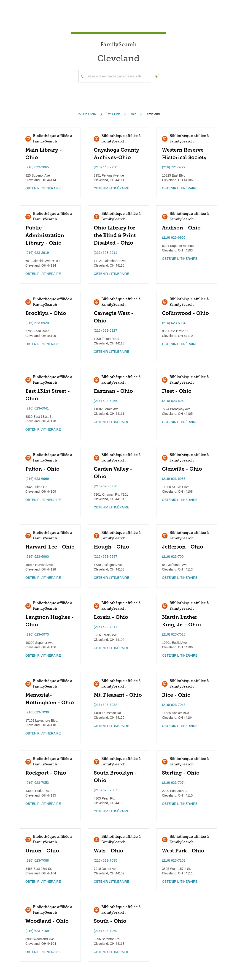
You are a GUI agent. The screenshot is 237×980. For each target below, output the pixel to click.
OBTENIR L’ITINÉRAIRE (43, 188)
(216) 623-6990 (37, 556)
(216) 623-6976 (106, 486)
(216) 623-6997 (106, 556)
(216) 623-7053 (37, 782)
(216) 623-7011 (106, 627)
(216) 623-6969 (37, 479)
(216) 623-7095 (106, 860)
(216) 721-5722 (174, 167)
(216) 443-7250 (106, 167)
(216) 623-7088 (37, 860)
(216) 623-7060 (106, 931)
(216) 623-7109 (37, 931)
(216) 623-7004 (174, 556)
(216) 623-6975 (37, 634)
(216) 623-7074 (174, 782)
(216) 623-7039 (37, 712)
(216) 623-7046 (174, 705)
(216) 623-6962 (174, 401)
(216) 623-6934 (174, 323)
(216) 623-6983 (174, 479)
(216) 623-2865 (37, 167)
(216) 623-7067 (106, 790)
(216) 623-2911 (106, 253)
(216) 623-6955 (106, 401)
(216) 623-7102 (174, 860)
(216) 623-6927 (106, 330)
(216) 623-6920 (37, 323)
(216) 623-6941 (37, 408)
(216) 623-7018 (174, 634)
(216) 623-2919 (37, 253)
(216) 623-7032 (106, 705)
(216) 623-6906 (174, 237)
